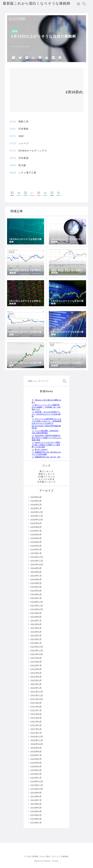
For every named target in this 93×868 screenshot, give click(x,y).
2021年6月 (36, 714)
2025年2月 (36, 549)
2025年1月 (36, 553)
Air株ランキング (47, 477)
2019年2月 (36, 819)
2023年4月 (36, 632)
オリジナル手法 (47, 479)
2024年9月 (36, 568)
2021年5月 (36, 718)
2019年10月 (37, 789)
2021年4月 (36, 722)
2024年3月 (36, 591)
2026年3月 (36, 501)
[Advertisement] (36, 91)
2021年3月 (36, 725)
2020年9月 (36, 748)
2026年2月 (36, 505)
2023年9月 (36, 613)
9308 (13, 165)
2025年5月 (36, 538)
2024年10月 (37, 564)
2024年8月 (36, 572)
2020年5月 (36, 763)
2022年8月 (36, 662)
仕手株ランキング (47, 482)
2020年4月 (36, 766)
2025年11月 (37, 516)
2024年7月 (36, 576)
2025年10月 (37, 520)
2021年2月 (36, 729)
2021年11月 (37, 695)
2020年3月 (36, 770)
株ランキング (46, 471)
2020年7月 (36, 755)
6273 (13, 136)
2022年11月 (37, 651)
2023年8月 (36, 617)
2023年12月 (37, 602)
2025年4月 (36, 542)
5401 (13, 129)
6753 (13, 143)
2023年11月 (37, 606)
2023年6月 (36, 624)
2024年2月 (36, 594)
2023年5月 (36, 628)
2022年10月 (37, 654)
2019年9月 (36, 793)
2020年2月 (36, 774)
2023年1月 (36, 643)
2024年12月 (37, 557)
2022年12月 (37, 647)
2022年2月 (36, 684)
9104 (13, 122)
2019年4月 (36, 811)
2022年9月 (36, 658)
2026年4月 (36, 497)
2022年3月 (36, 680)
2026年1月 (36, 508)
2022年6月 (36, 669)
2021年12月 (37, 692)
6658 (13, 173)
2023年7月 (36, 621)
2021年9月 (36, 703)
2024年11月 (37, 561)
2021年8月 (36, 707)
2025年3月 (36, 546)
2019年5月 (36, 808)
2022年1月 (36, 688)
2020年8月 (36, 752)
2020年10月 (37, 744)
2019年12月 (37, 781)
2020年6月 (36, 759)
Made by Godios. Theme (47, 861)
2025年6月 (36, 535)
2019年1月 (36, 823)
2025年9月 (36, 523)
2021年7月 (36, 710)
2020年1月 (36, 778)
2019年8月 (36, 796)
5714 (13, 151)
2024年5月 (36, 583)
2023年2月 (36, 639)
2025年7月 (36, 531)
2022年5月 (36, 673)
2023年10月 (37, 609)
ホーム (12, 19)
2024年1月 (36, 598)
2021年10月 (37, 699)
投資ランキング (47, 474)
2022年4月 (36, 677)
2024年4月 (36, 587)
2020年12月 (37, 737)
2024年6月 (36, 579)
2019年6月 (36, 804)
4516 (13, 158)
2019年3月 (36, 815)
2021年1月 (36, 733)
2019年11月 (37, 785)
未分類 (22, 19)
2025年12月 (37, 512)
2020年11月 (37, 740)
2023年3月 (36, 636)
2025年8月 (36, 527)
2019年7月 (36, 800)
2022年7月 (36, 665)
